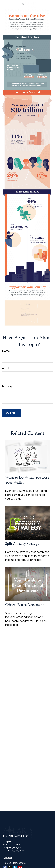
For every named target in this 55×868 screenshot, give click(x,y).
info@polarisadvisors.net (15, 863)
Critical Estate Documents (25, 605)
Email (6, 368)
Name (6, 351)
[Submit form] (11, 413)
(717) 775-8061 (18, 851)
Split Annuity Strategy (22, 544)
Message (8, 386)
